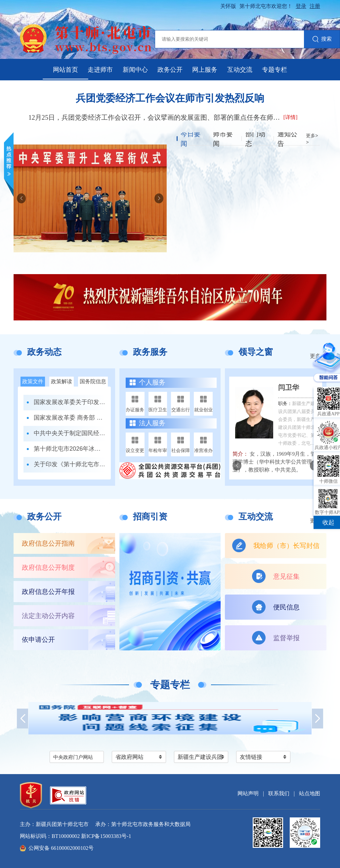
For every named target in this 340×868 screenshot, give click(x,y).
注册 (315, 6)
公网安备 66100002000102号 (61, 848)
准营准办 (203, 450)
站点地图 (310, 793)
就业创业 (203, 410)
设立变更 (135, 450)
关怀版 (228, 6)
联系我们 (279, 793)
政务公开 (170, 70)
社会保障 (181, 450)
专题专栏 (275, 70)
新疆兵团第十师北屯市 (62, 824)
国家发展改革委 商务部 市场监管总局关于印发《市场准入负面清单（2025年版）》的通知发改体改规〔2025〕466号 (70, 418)
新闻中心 (135, 70)
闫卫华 (289, 388)
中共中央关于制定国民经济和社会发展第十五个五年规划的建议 (70, 433)
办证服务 (135, 410)
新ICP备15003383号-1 (106, 836)
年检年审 (158, 450)
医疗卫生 (158, 410)
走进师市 (100, 70)
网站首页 (65, 70)
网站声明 (248, 793)
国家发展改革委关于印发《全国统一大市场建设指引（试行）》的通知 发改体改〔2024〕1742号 (70, 402)
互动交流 (240, 70)
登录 (301, 6)
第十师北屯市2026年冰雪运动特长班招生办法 (70, 449)
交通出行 (181, 410)
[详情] (291, 117)
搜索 (322, 40)
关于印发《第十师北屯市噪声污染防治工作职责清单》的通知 (70, 464)
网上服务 (205, 70)
